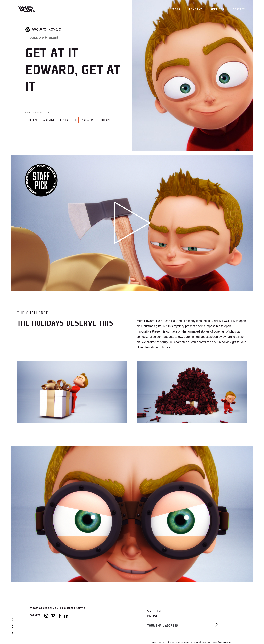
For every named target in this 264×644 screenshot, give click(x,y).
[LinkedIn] (66, 616)
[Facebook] (60, 616)
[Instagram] (46, 616)
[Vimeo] (53, 616)
